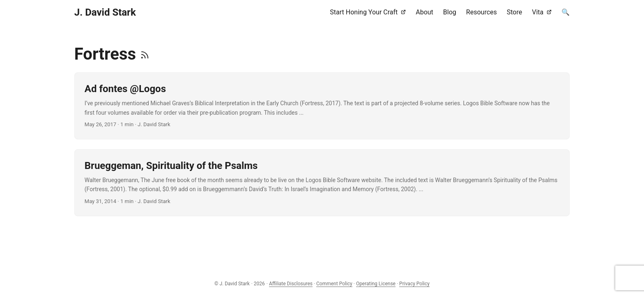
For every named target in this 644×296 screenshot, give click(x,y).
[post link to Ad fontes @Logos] (322, 106)
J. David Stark (105, 12)
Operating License (376, 284)
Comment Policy (334, 284)
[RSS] (145, 54)
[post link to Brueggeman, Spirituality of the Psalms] (322, 183)
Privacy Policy (414, 284)
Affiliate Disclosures (291, 284)
